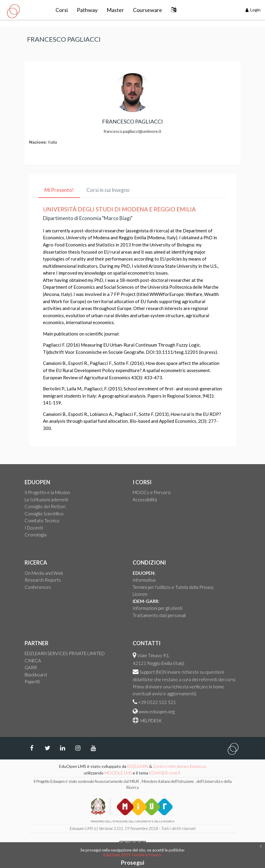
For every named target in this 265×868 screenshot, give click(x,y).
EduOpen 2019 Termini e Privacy (132, 855)
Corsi (62, 10)
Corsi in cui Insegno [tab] (108, 190)
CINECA (33, 661)
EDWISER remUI (165, 773)
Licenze (140, 594)
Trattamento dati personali (159, 615)
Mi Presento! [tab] (59, 190)
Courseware (148, 10)
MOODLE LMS (118, 773)
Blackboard (36, 675)
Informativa (144, 580)
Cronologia (36, 535)
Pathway (87, 10)
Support (147, 672)
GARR (31, 667)
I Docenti (34, 528)
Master (115, 10)
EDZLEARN (138, 766)
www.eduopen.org (157, 711)
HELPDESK (151, 720)
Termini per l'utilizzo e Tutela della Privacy (173, 587)
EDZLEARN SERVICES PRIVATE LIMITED (65, 653)
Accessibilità (145, 500)
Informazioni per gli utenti (158, 608)
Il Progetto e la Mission (47, 492)
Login (253, 10)
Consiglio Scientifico (44, 514)
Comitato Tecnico (42, 521)
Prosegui (132, 862)
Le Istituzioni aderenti (46, 500)
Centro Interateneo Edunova (179, 766)
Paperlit (32, 682)
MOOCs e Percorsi (152, 492)
